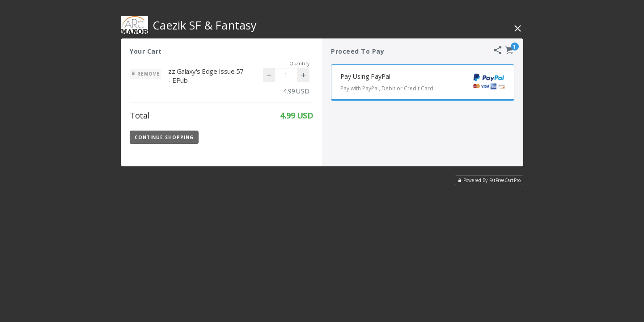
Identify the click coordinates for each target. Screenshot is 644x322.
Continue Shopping (164, 137)
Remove (145, 74)
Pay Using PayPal (427, 83)
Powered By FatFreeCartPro (489, 180)
